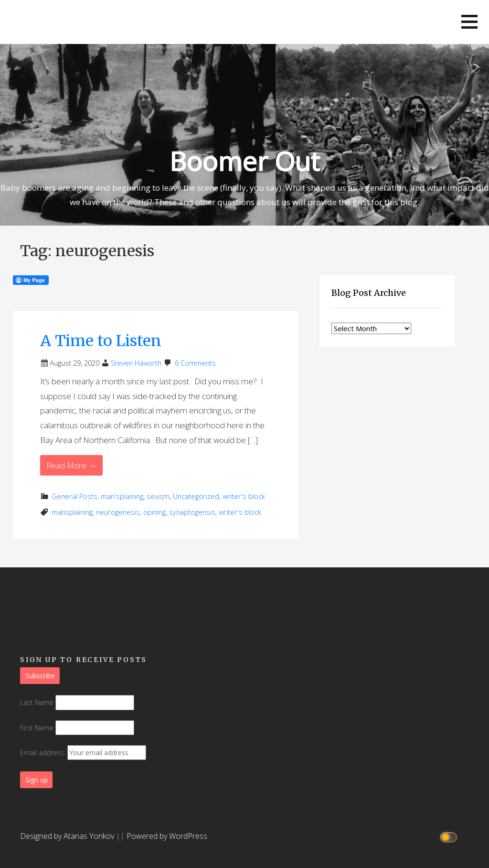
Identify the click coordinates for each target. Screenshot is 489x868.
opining (154, 512)
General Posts (74, 496)
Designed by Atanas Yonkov (68, 836)
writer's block (244, 496)
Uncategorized (196, 496)
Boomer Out (244, 161)
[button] (469, 22)
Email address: (83, 753)
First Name (37, 728)
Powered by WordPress (167, 836)
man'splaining (122, 496)
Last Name (37, 702)
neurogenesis (118, 512)
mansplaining (72, 512)
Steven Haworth (136, 363)
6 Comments (195, 363)
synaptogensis (192, 512)
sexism (158, 496)
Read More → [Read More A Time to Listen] (71, 465)
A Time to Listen (101, 341)
